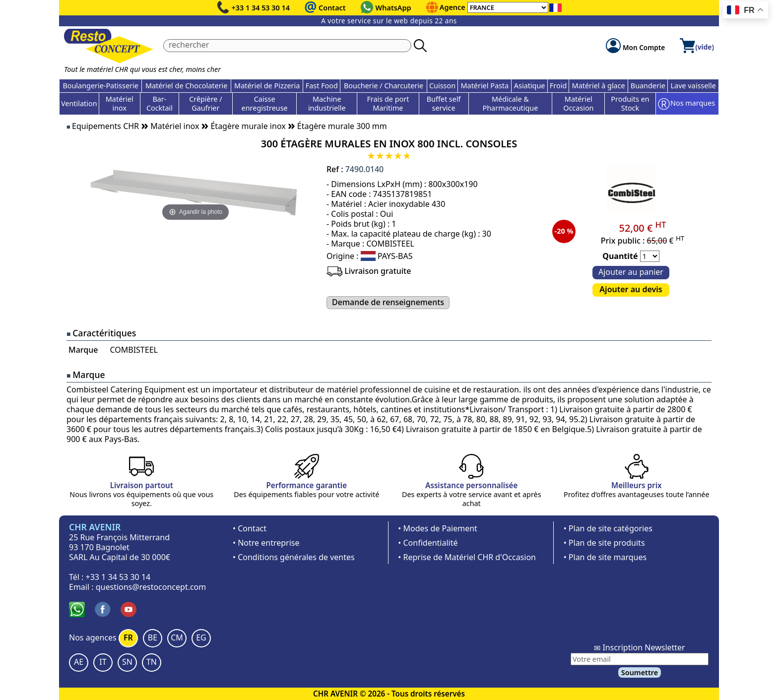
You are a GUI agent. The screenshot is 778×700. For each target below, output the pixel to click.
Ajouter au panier (631, 272)
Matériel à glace (599, 86)
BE (153, 637)
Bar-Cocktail (160, 103)
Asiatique (530, 86)
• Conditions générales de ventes (294, 557)
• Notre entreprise (266, 543)
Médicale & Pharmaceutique (511, 103)
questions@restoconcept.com (151, 587)
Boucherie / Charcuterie (384, 86)
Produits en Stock (630, 103)
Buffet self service (444, 103)
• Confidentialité (428, 543)
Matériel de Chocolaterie (187, 86)
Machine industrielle (327, 103)
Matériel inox (120, 103)
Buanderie (648, 86)
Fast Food (322, 86)
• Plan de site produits (604, 543)
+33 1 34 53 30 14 (261, 8)
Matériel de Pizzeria (267, 86)
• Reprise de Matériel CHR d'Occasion (467, 557)
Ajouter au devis (631, 289)
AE (79, 662)
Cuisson (442, 86)
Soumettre (640, 672)
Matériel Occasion (578, 103)
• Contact (250, 528)
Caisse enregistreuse (265, 103)
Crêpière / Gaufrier (205, 103)
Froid (558, 86)
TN (152, 662)
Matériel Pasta (485, 86)
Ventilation (79, 103)
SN (127, 662)
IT (103, 662)
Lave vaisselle (693, 86)
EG (201, 637)
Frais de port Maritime (388, 103)
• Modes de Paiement (438, 528)
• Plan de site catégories (608, 528)
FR (128, 637)
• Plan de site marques (605, 557)
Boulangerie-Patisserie (100, 86)
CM (177, 637)
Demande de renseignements (388, 302)
